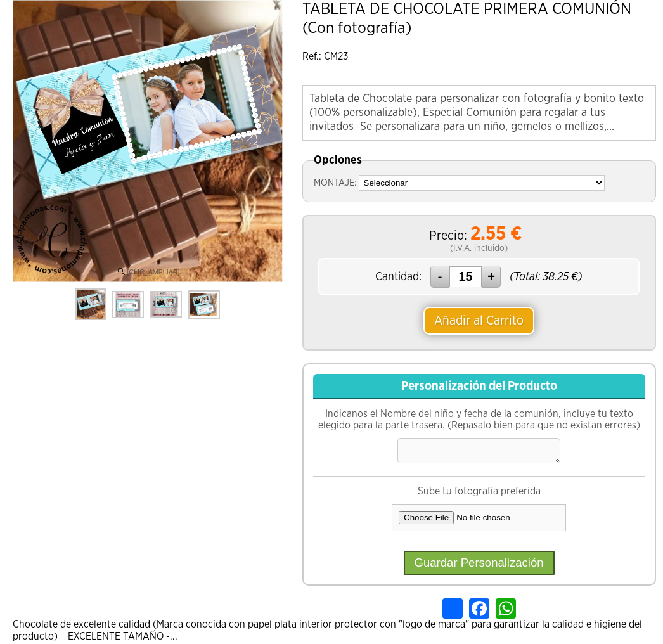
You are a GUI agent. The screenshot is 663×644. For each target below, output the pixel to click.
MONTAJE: (335, 183)
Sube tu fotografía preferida (479, 493)
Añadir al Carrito (479, 321)
